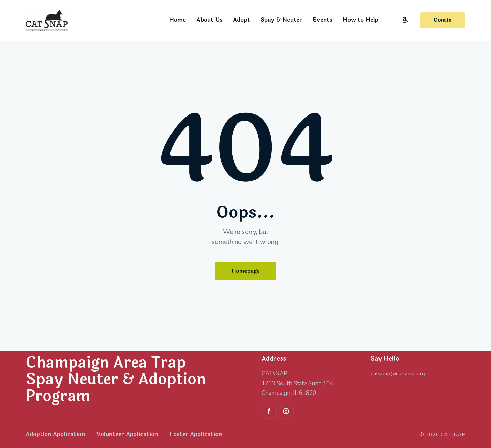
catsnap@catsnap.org (398, 374)
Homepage (246, 271)
